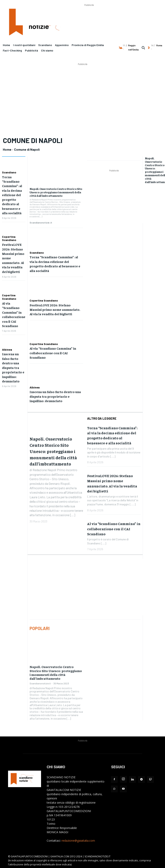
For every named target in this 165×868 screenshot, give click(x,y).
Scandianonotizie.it (41, 222)
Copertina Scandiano (9, 238)
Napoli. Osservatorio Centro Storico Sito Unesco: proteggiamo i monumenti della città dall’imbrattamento (56, 192)
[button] (143, 48)
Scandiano (9, 172)
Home (7, 149)
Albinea (7, 349)
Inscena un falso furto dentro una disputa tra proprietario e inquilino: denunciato (13, 367)
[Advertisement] (89, 16)
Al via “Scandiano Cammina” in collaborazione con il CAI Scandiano (53, 353)
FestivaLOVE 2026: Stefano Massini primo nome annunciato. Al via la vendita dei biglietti (55, 309)
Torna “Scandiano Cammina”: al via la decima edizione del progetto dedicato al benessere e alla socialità (12, 195)
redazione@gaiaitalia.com (78, 840)
